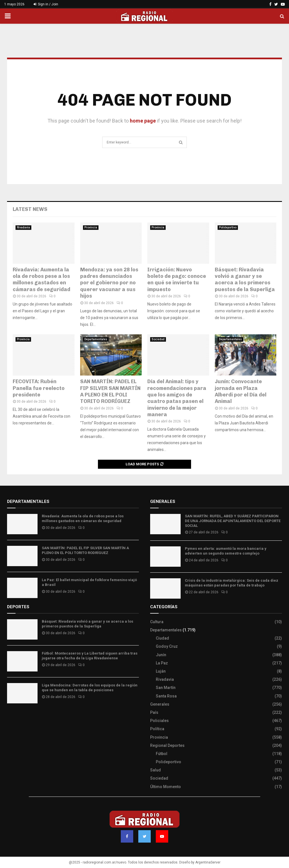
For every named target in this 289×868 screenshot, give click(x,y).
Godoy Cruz (167, 646)
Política (157, 729)
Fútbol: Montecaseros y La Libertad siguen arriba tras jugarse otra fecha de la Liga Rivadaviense (90, 656)
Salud (156, 770)
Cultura (157, 622)
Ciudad (162, 638)
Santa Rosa (166, 696)
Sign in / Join (46, 4)
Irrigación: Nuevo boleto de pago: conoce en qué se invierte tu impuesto (177, 280)
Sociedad (158, 339)
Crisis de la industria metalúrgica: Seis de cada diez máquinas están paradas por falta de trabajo (232, 583)
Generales (160, 704)
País (154, 712)
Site (18, 717)
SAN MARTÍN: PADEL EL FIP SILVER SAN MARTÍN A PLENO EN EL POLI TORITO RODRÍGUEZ (110, 391)
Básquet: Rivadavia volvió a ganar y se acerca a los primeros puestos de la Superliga (245, 280)
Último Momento (166, 787)
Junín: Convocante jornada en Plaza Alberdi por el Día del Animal (241, 391)
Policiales (159, 721)
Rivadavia (23, 227)
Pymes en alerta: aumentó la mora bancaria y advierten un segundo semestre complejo (226, 551)
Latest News (30, 209)
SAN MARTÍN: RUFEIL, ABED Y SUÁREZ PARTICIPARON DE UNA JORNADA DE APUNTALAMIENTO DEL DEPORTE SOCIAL (233, 521)
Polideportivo (228, 227)
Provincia (91, 227)
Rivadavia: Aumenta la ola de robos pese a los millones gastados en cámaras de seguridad (41, 280)
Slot (11, 717)
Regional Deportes (167, 745)
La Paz (162, 663)
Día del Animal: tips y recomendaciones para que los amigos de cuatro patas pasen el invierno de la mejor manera (177, 398)
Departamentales (96, 339)
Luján (161, 671)
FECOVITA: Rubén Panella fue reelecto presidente (39, 388)
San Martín (166, 688)
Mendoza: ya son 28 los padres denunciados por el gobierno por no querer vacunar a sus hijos (109, 283)
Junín (161, 655)
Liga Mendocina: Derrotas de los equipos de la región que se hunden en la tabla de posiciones (90, 688)
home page (143, 121)
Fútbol (162, 754)
